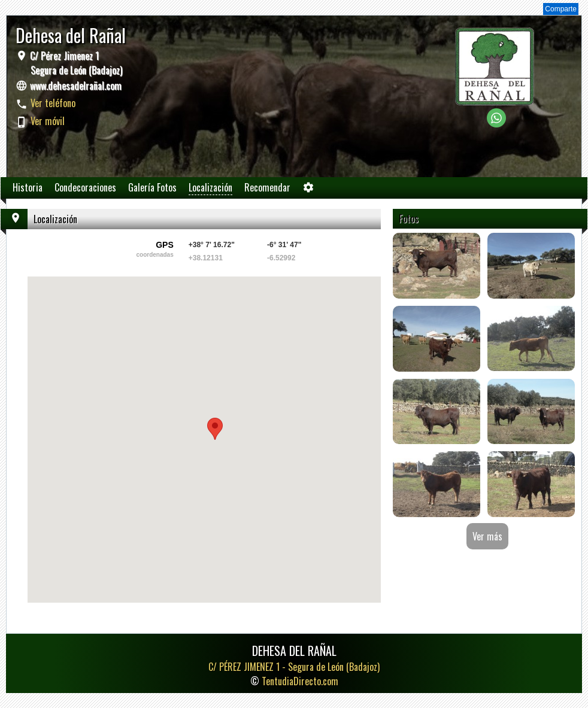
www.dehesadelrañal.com (76, 86)
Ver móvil (48, 121)
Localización (210, 187)
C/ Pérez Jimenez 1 (75, 63)
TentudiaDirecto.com (300, 681)
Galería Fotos (152, 187)
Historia (28, 187)
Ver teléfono (53, 103)
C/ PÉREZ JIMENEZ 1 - (294, 667)
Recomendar (267, 187)
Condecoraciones (85, 187)
